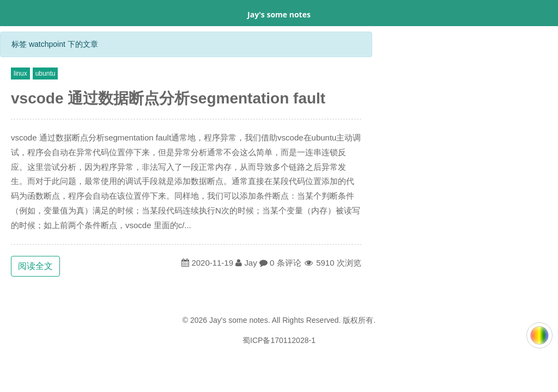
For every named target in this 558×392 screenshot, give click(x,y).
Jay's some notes (279, 14)
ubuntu (46, 73)
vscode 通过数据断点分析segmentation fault (168, 98)
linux (20, 73)
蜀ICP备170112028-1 (279, 340)
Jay (250, 263)
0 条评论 (286, 263)
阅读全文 (35, 266)
